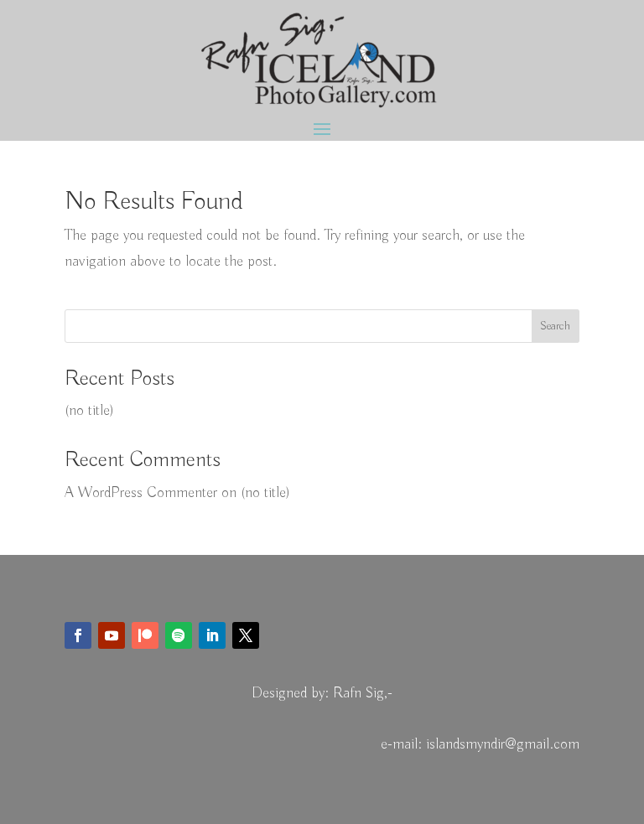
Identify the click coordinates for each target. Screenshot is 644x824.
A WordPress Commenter (141, 493)
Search (555, 326)
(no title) (89, 411)
